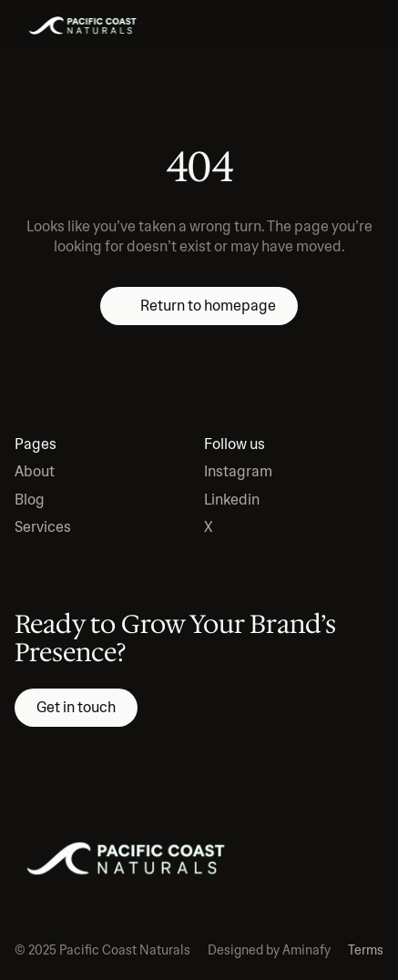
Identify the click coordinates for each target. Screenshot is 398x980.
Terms (366, 950)
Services (43, 527)
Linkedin (232, 500)
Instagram (238, 471)
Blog (30, 500)
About (35, 471)
